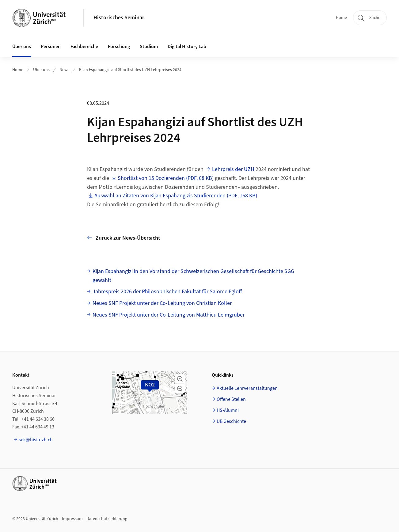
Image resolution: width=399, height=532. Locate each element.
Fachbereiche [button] (84, 47)
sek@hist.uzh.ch (36, 440)
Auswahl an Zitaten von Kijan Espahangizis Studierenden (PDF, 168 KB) (176, 196)
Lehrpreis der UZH (233, 169)
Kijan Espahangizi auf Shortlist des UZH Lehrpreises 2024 (130, 70)
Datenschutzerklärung (107, 519)
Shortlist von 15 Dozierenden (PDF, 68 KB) (166, 178)
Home (341, 18)
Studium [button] (149, 47)
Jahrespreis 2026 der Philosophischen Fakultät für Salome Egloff (167, 292)
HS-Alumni (228, 410)
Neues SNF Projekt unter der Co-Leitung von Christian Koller (162, 303)
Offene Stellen (231, 399)
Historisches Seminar (119, 18)
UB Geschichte (231, 421)
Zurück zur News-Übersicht (124, 238)
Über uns (41, 70)
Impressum (72, 519)
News (64, 70)
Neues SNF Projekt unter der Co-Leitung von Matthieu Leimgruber (169, 315)
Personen (51, 47)
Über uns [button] (22, 47)
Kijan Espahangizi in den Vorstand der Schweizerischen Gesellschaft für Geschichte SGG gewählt (193, 276)
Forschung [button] (119, 47)
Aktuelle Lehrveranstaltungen (247, 388)
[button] (180, 379)
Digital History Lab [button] (187, 47)
